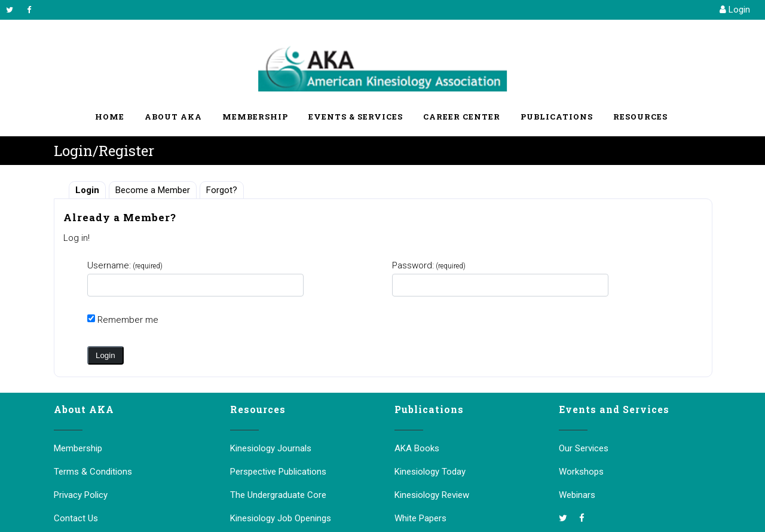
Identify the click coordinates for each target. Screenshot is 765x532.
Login (735, 10)
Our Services (584, 448)
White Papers (420, 518)
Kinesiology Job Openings (281, 518)
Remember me (128, 320)
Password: (429, 265)
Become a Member (153, 190)
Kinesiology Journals (271, 448)
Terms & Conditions (93, 472)
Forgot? (222, 190)
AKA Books (417, 448)
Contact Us (76, 518)
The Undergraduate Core (278, 495)
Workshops (581, 472)
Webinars (577, 495)
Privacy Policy (81, 495)
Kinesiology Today (430, 472)
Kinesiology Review (432, 495)
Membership (78, 448)
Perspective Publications (278, 472)
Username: (125, 265)
